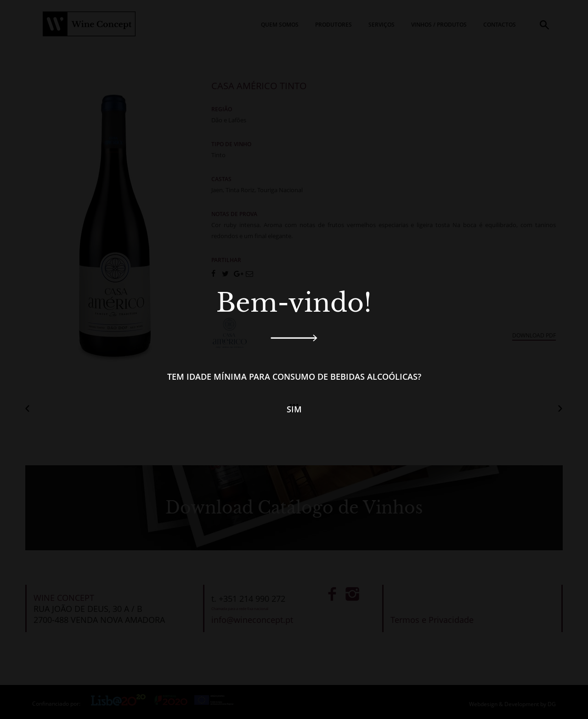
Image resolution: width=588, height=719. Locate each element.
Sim (294, 409)
